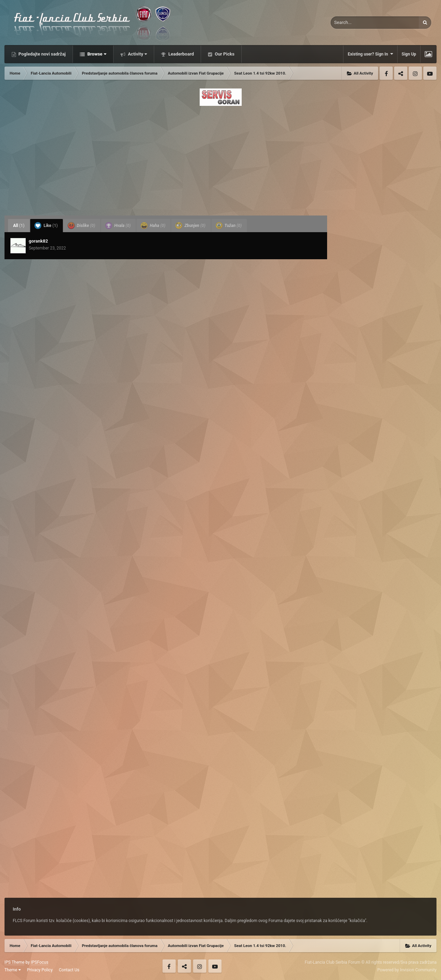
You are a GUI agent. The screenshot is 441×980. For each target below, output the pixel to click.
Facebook (386, 73)
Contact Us (69, 970)
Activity (137, 54)
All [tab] (19, 226)
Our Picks (224, 54)
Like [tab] (46, 226)
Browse (96, 54)
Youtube (430, 73)
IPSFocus (40, 962)
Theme (13, 970)
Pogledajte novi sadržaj (42, 54)
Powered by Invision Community (407, 970)
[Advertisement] (220, 159)
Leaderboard (180, 54)
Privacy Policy (40, 970)
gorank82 (38, 241)
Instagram (415, 73)
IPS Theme (15, 962)
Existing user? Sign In (370, 54)
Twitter (401, 73)
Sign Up (409, 54)
